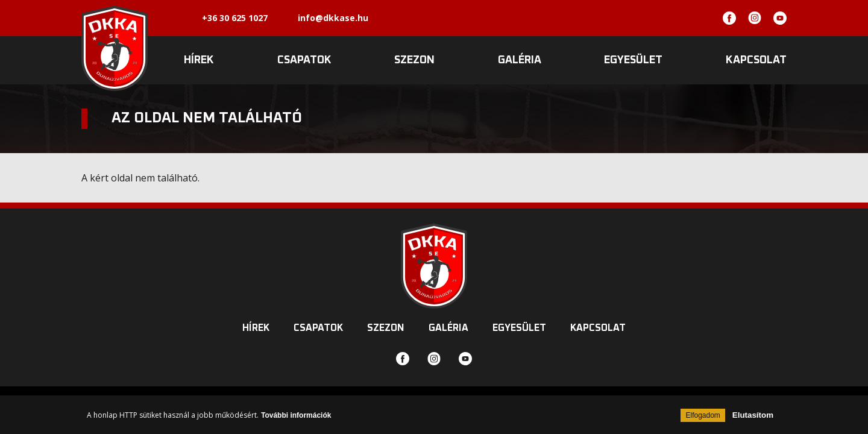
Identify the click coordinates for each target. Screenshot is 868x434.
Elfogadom (703, 415)
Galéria (520, 60)
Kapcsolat (756, 60)
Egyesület (633, 60)
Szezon (414, 60)
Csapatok (304, 60)
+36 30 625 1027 (235, 18)
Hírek (199, 60)
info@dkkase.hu (333, 18)
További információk (296, 415)
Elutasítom (753, 415)
